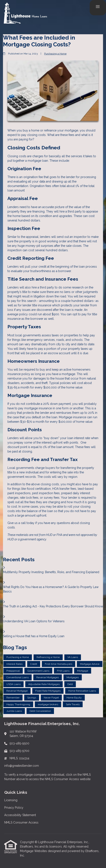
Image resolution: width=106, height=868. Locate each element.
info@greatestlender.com (22, 766)
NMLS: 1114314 (19, 758)
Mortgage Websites (34, 851)
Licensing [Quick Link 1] (11, 800)
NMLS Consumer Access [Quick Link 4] (21, 822)
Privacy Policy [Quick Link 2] (14, 808)
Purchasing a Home (55, 54)
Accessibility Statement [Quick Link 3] (20, 815)
